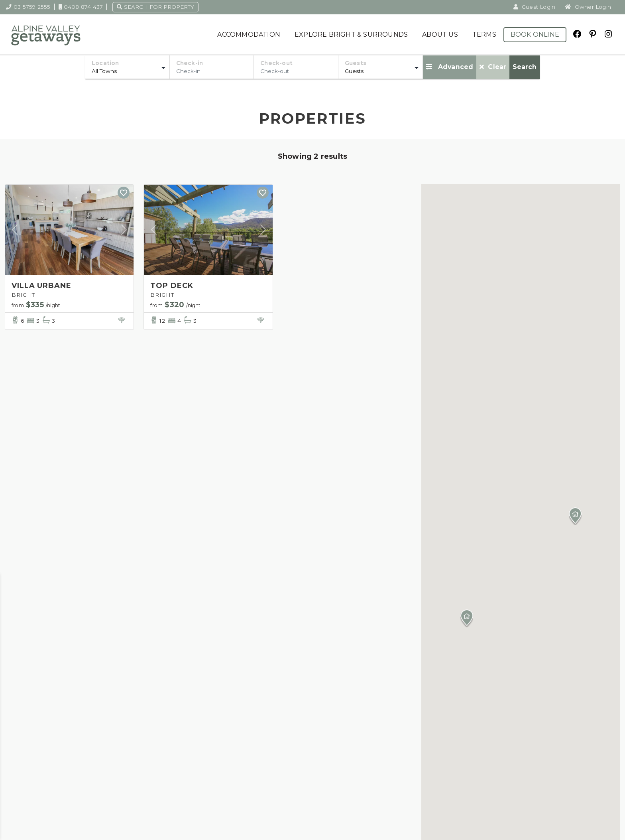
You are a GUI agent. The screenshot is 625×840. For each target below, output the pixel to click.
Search (525, 67)
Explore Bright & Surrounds (351, 35)
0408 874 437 (81, 7)
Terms (484, 35)
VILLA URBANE (41, 286)
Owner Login (588, 7)
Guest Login (535, 7)
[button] (575, 516)
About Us (440, 35)
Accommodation (249, 35)
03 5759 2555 (28, 7)
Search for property (155, 7)
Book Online (535, 35)
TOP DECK (172, 286)
